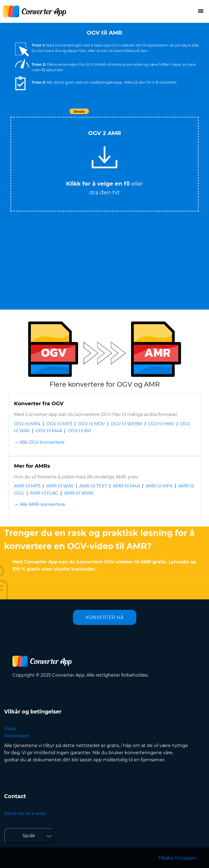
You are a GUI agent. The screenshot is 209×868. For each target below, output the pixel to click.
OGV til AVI (79, 431)
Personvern (17, 736)
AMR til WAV (60, 486)
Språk (29, 836)
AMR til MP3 (27, 486)
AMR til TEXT (93, 486)
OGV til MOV (91, 424)
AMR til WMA (79, 493)
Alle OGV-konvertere (42, 442)
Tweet (136, 114)
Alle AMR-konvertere (42, 504)
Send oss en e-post (25, 813)
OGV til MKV (161, 424)
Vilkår (10, 729)
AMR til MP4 (159, 486)
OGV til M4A (49, 431)
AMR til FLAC (44, 493)
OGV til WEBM (127, 424)
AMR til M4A (126, 486)
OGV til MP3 (59, 424)
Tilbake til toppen (177, 858)
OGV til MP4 (27, 424)
